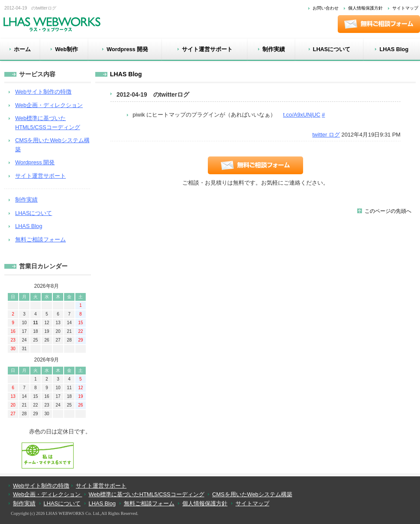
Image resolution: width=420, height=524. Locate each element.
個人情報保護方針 (365, 8)
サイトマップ (405, 8)
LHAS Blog (126, 74)
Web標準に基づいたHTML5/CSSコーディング (147, 494)
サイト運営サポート (40, 176)
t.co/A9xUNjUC (302, 115)
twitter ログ (326, 135)
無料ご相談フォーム (40, 239)
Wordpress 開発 (35, 162)
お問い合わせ (326, 8)
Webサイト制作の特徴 (43, 92)
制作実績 (26, 200)
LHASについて (34, 213)
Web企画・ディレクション (49, 105)
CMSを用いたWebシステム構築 (252, 494)
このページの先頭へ (388, 211)
